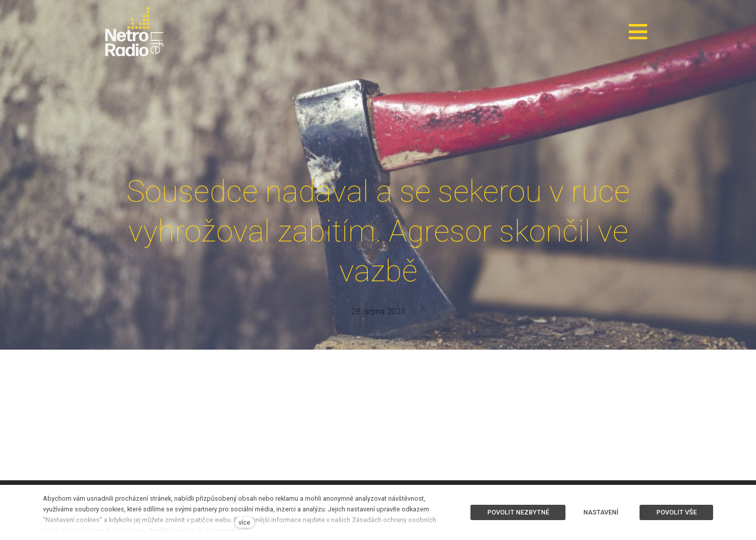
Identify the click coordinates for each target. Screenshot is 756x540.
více (244, 522)
